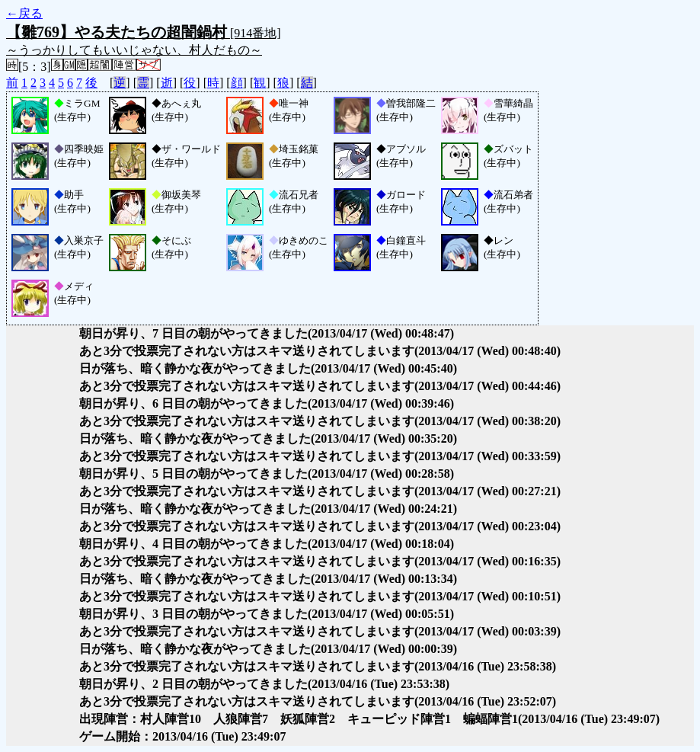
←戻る (24, 13)
